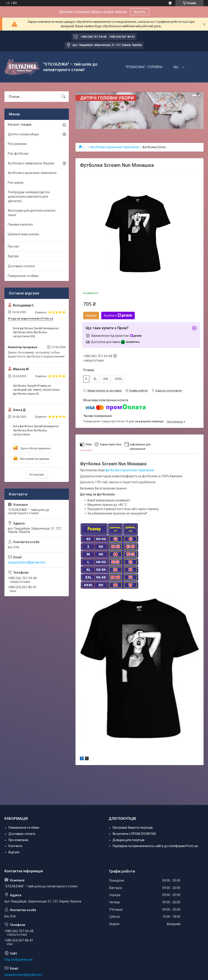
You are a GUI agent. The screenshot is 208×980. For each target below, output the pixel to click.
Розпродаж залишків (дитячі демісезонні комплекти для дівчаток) (29, 196)
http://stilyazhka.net (19, 960)
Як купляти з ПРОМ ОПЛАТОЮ (134, 834)
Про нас (13, 246)
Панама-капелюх (20, 224)
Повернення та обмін (23, 276)
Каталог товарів (20, 125)
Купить (140, 12)
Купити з (118, 316)
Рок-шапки (16, 183)
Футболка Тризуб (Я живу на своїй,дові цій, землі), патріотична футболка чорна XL (36, 390)
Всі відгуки (37, 474)
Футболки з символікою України (31, 163)
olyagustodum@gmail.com (27, 562)
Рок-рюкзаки (17, 144)
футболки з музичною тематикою (130, 470)
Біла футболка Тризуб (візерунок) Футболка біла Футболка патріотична (36, 430)
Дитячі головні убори (23, 134)
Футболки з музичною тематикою (115, 147)
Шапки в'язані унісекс (24, 234)
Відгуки (13, 256)
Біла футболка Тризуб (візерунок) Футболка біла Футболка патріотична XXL (36, 332)
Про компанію (19, 840)
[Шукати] (63, 97)
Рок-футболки (18, 154)
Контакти (15, 846)
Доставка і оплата (21, 266)
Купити (91, 316)
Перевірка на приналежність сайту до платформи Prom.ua (155, 846)
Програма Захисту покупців (133, 828)
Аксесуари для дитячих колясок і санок (32, 213)
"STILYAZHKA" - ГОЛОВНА (144, 67)
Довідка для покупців (129, 840)
